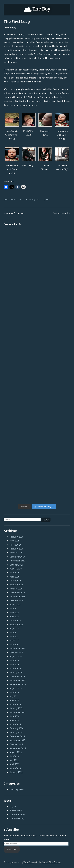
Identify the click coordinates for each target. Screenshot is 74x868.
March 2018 (15, 621)
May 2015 (14, 696)
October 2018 (16, 601)
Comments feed (18, 814)
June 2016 (15, 664)
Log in (13, 806)
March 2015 (15, 704)
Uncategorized (34, 199)
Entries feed (16, 810)
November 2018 (17, 596)
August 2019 (16, 569)
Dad (47, 199)
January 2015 (16, 708)
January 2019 (16, 589)
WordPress (29, 862)
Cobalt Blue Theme (51, 862)
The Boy (41, 9)
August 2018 (16, 604)
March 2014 (15, 724)
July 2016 (14, 660)
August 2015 (16, 688)
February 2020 (16, 549)
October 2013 (16, 744)
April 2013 (15, 764)
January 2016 (16, 672)
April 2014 (15, 720)
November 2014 (17, 712)
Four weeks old (62, 213)
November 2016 (17, 648)
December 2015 (17, 676)
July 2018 (14, 608)
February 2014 (16, 728)
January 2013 (16, 772)
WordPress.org (17, 818)
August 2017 (16, 628)
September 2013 (18, 748)
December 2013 (17, 736)
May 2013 (14, 760)
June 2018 (15, 613)
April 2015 (15, 700)
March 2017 (15, 644)
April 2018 (15, 616)
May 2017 (14, 640)
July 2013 (14, 756)
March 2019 (15, 581)
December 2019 (17, 557)
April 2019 (15, 577)
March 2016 (15, 668)
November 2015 (17, 680)
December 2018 (17, 593)
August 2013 (16, 752)
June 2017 (15, 636)
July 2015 (14, 692)
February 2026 (16, 537)
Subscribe (12, 849)
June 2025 (15, 541)
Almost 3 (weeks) (14, 213)
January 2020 (16, 553)
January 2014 (16, 732)
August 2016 (16, 656)
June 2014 (15, 716)
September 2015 (18, 684)
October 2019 (16, 565)
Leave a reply (10, 27)
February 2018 (16, 624)
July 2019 (14, 573)
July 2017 (14, 633)
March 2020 (15, 545)
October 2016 (16, 652)
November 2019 (17, 561)
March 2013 (15, 768)
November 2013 (17, 740)
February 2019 (16, 585)
